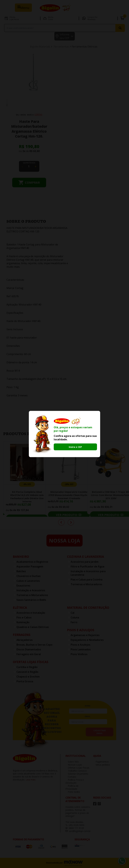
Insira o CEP (75, 447)
